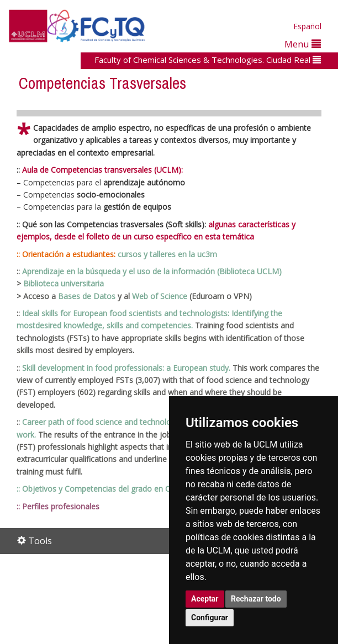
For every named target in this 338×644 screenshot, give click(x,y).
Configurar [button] (210, 618)
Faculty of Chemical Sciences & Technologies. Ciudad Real (208, 60)
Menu (303, 44)
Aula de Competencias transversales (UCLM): (102, 170)
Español (307, 26)
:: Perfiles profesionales (58, 506)
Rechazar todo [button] (256, 599)
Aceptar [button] (205, 599)
